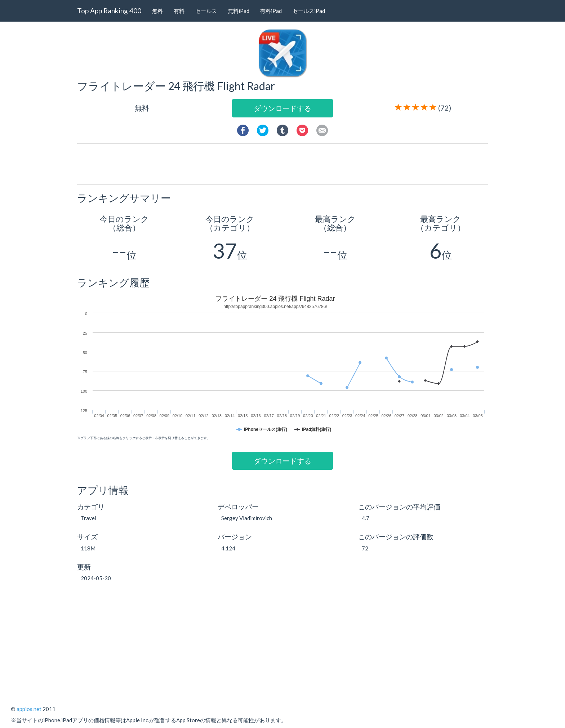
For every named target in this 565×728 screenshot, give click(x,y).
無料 (157, 11)
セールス (206, 11)
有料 (179, 11)
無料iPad (239, 11)
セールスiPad (309, 11)
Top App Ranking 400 (109, 11)
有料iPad (271, 11)
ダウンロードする (282, 108)
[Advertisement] (285, 164)
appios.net (29, 709)
